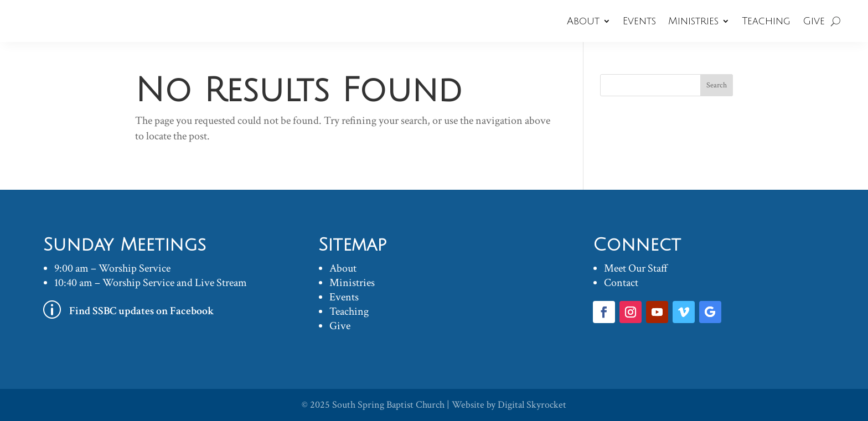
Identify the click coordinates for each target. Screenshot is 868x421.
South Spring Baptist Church (388, 405)
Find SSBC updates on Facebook (142, 311)
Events (639, 21)
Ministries (693, 21)
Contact (621, 283)
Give (814, 21)
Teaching (766, 21)
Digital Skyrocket (532, 405)
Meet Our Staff (636, 268)
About (583, 21)
